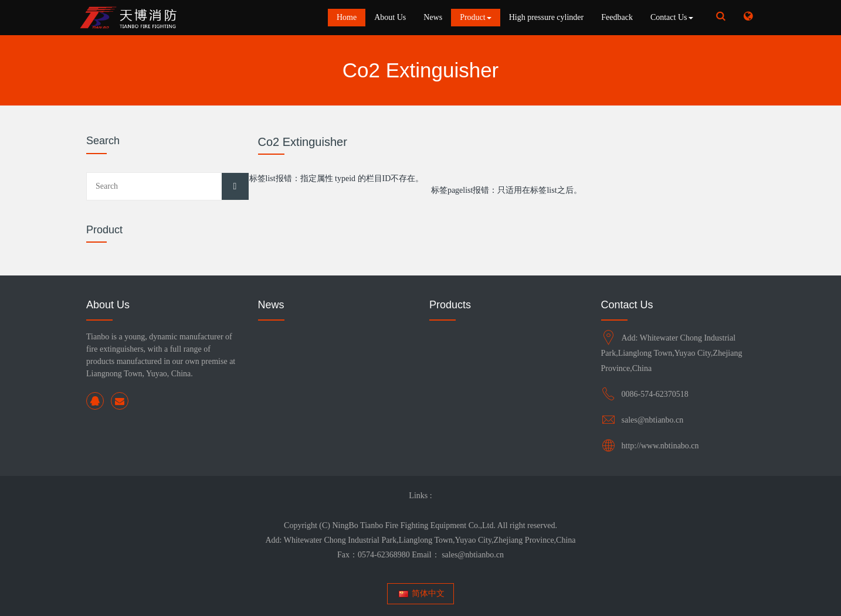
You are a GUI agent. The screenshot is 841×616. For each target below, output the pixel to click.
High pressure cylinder (547, 17)
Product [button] (476, 17)
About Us (390, 17)
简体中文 (421, 593)
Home (347, 17)
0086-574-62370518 (655, 394)
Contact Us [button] (672, 17)
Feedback (617, 17)
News (433, 17)
